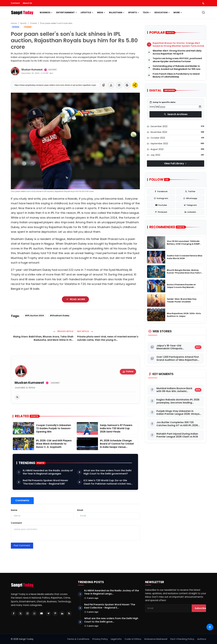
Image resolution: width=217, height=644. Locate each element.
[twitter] (190, 192)
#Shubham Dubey (60, 316)
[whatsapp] (190, 198)
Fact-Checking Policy (182, 639)
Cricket (33, 23)
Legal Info (116, 639)
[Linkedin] (62, 613)
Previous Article (63, 331)
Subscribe (200, 608)
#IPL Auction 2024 (35, 316)
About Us (27, 3)
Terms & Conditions (78, 639)
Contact (15, 3)
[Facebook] (14, 613)
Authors (202, 639)
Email (80, 510)
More (178, 12)
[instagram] (161, 198)
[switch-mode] (204, 3)
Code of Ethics (133, 639)
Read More (75, 299)
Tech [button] (147, 12)
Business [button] (46, 12)
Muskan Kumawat (29, 383)
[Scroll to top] (210, 627)
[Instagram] (27, 613)
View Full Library (176, 163)
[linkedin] (190, 212)
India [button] (101, 12)
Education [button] (162, 12)
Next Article (85, 331)
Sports (23, 23)
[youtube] (161, 205)
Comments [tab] (22, 500)
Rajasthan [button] (117, 12)
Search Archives (176, 114)
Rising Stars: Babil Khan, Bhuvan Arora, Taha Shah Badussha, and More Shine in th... (43, 338)
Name (14, 510)
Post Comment (22, 545)
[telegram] (190, 205)
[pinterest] (161, 212)
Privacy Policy (100, 639)
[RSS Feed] (69, 613)
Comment (16, 523)
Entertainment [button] (67, 12)
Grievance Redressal (156, 639)
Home (14, 23)
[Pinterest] (55, 613)
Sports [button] (134, 12)
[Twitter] (20, 613)
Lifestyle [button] (87, 12)
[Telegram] (48, 613)
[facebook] (161, 192)
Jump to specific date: (163, 102)
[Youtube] (41, 613)
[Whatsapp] (34, 613)
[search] (203, 12)
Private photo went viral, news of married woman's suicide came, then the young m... (108, 338)
